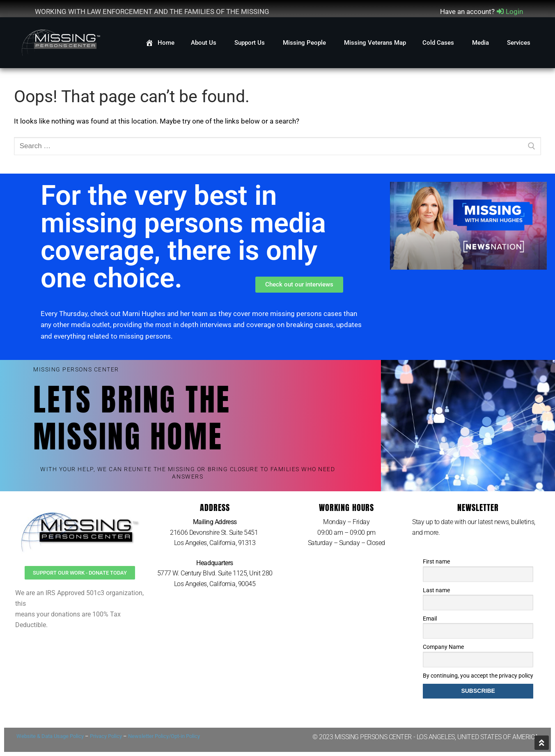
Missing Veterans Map (375, 43)
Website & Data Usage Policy (50, 736)
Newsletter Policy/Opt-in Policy (164, 736)
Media (481, 43)
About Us (204, 43)
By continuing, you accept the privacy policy (478, 676)
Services (519, 43)
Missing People (305, 43)
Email (430, 619)
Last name (436, 590)
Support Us (250, 43)
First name (436, 561)
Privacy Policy (106, 736)
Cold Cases (439, 43)
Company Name (443, 647)
